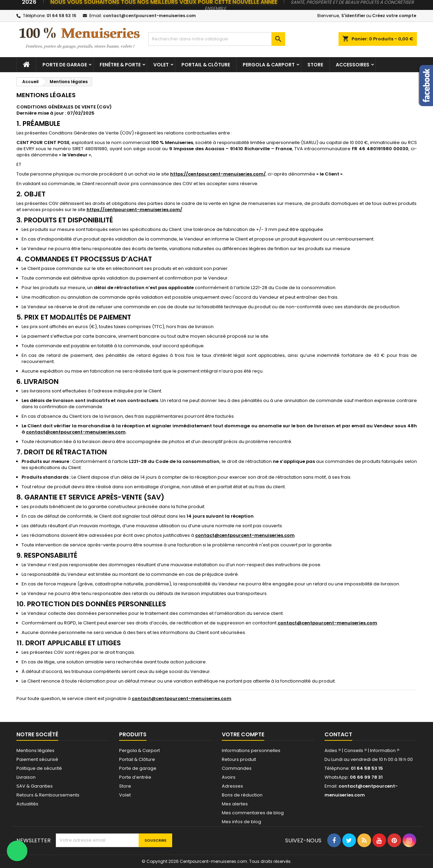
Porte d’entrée (135, 777)
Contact (338, 734)
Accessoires (353, 65)
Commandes (237, 768)
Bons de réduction (242, 795)
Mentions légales (35, 750)
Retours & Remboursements (48, 795)
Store (315, 65)
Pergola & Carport (269, 65)
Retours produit (239, 759)
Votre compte (243, 734)
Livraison (26, 777)
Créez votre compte (394, 16)
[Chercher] (217, 39)
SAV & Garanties (35, 786)
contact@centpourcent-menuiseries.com (149, 16)
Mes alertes (235, 804)
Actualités (27, 804)
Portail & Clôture (206, 65)
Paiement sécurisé (37, 759)
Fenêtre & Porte (120, 65)
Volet (161, 65)
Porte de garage (65, 65)
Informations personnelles (251, 750)
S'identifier (353, 16)
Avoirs (229, 777)
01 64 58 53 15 (61, 16)
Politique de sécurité (39, 768)
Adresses (232, 786)
